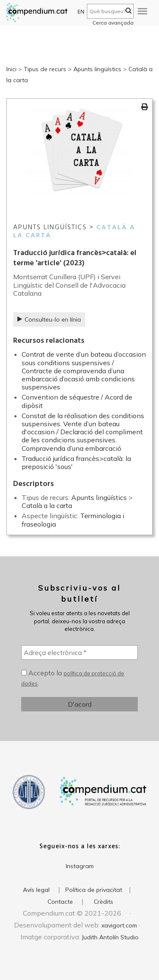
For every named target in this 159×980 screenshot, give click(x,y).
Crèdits (103, 902)
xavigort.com (119, 925)
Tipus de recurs (45, 69)
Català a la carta (47, 505)
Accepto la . (73, 678)
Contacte (60, 902)
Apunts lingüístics (97, 69)
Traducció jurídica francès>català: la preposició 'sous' (76, 462)
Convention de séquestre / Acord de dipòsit (77, 401)
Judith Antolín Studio (110, 937)
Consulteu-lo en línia (49, 319)
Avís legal (36, 890)
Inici (11, 69)
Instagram (80, 866)
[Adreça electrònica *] (79, 652)
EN (81, 12)
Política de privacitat (94, 890)
